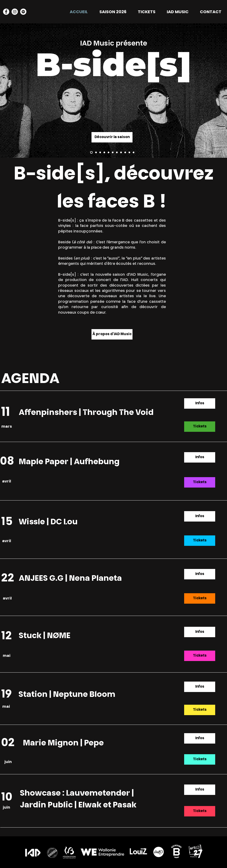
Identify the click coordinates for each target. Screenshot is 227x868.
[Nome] (121, 153)
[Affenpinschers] (96, 153)
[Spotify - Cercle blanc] (23, 12)
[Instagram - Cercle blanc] (15, 12)
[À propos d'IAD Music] (112, 334)
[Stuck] (125, 153)
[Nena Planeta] (113, 153)
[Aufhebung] (100, 153)
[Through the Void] (91, 153)
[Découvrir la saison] (112, 137)
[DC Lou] (109, 153)
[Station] (129, 153)
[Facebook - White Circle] (6, 12)
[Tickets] (200, 427)
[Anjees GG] (117, 153)
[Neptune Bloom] (134, 153)
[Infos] (200, 403)
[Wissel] (104, 153)
